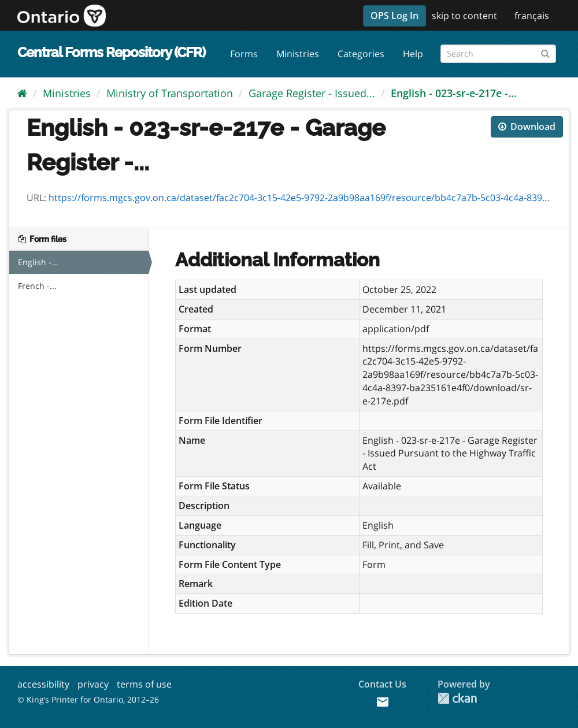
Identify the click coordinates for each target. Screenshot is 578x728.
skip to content (464, 16)
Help (413, 54)
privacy (93, 684)
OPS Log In (394, 16)
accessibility (43, 684)
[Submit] (545, 52)
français (532, 16)
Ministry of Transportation (170, 93)
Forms (244, 54)
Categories (361, 54)
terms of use (144, 684)
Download (527, 127)
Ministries (298, 54)
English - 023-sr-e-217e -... (454, 93)
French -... (37, 286)
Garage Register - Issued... (312, 93)
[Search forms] (498, 54)
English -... (38, 262)
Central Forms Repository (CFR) (111, 52)
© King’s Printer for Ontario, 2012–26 (88, 699)
